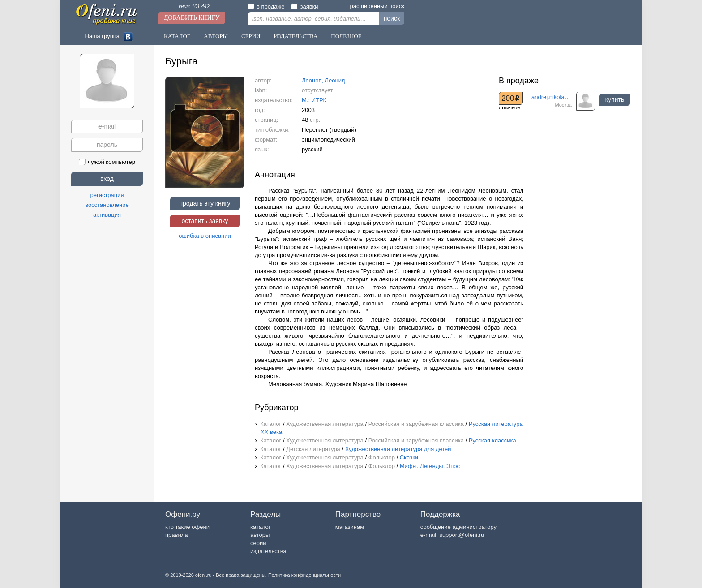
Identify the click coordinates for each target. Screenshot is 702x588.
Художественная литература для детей (398, 449)
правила (176, 535)
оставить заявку (205, 221)
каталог (261, 527)
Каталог (177, 36)
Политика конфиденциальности (304, 575)
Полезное (346, 36)
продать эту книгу (205, 203)
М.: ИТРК (314, 100)
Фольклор (382, 457)
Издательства (296, 36)
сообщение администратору (458, 527)
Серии (251, 36)
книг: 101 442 (194, 6)
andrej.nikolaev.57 (555, 97)
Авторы (216, 36)
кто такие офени (187, 527)
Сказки (409, 457)
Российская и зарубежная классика (416, 424)
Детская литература (313, 449)
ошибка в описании (205, 236)
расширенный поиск (377, 6)
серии (258, 543)
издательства (268, 551)
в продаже (266, 6)
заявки (304, 6)
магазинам (350, 527)
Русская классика (492, 440)
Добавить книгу (192, 18)
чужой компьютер (107, 162)
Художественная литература (325, 424)
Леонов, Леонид (323, 80)
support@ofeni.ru (462, 535)
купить (615, 99)
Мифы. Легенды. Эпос (430, 466)
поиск (392, 18)
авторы (260, 535)
